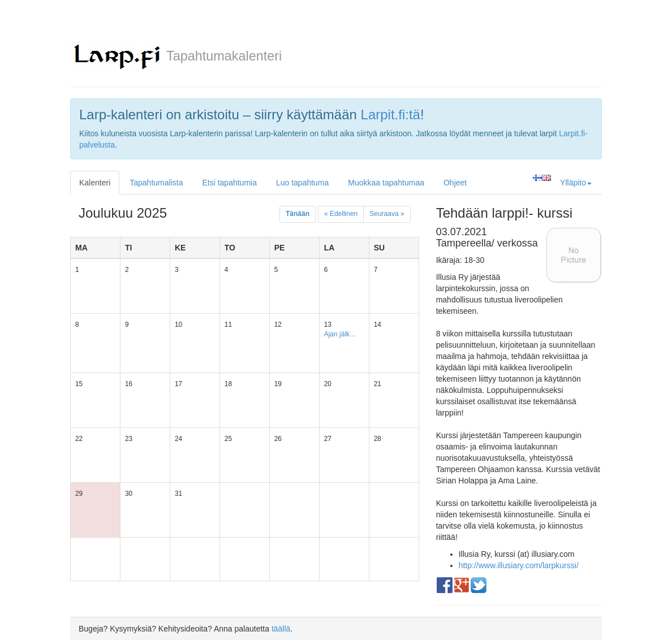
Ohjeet (455, 183)
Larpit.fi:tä (391, 114)
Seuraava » (387, 214)
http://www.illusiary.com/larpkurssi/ (519, 565)
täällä (281, 629)
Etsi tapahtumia (229, 183)
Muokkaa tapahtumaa (386, 183)
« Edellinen (341, 214)
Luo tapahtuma (302, 183)
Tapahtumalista (156, 183)
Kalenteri (95, 183)
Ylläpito (576, 183)
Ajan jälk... (340, 334)
